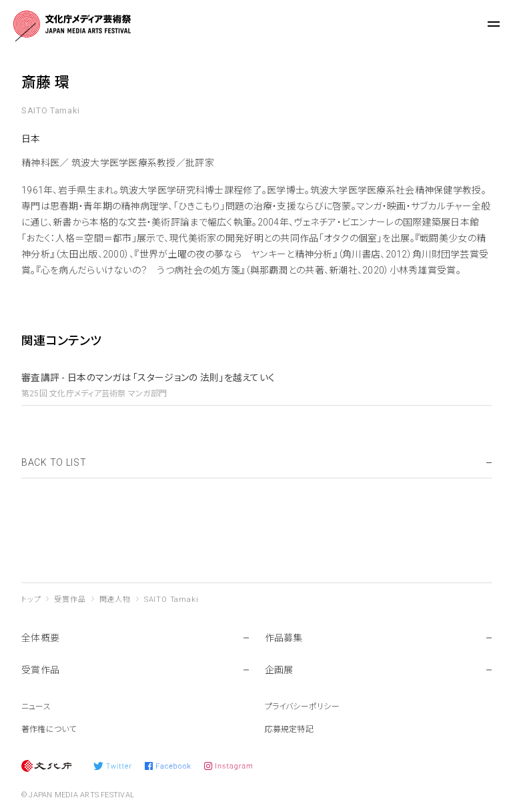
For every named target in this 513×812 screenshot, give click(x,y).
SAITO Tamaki (171, 599)
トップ (31, 599)
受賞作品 (70, 599)
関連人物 (115, 599)
